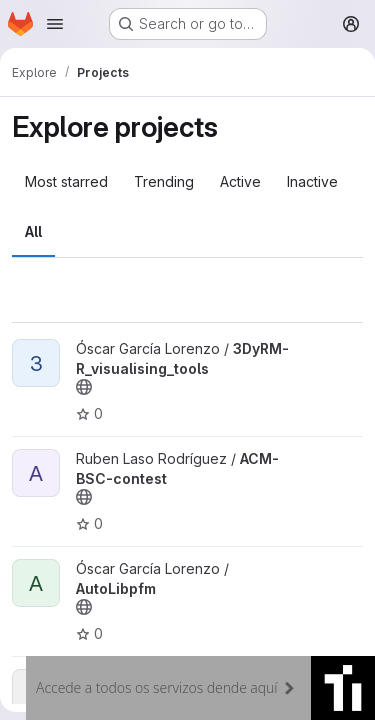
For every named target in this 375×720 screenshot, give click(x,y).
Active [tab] (240, 181)
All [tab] (33, 231)
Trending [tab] (164, 181)
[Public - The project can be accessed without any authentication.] (84, 387)
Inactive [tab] (312, 181)
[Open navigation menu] (55, 24)
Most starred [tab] (66, 181)
